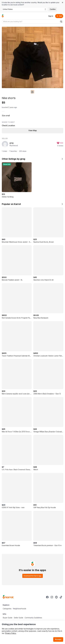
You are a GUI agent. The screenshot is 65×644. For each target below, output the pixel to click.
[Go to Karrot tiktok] (61, 597)
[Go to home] (3, 16)
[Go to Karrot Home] (8, 597)
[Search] (61, 22)
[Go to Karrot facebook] (47, 597)
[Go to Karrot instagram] (52, 597)
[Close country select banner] (63, 2)
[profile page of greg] (5, 144)
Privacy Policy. (11, 633)
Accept (58, 639)
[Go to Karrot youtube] (56, 597)
